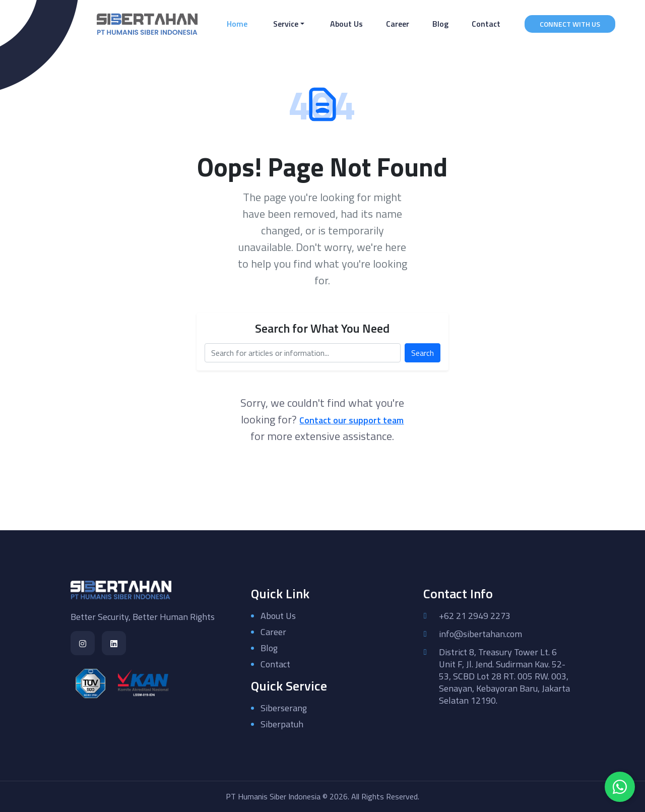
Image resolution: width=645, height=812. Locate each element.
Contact (486, 24)
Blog (440, 24)
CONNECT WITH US (570, 24)
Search (423, 353)
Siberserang (284, 708)
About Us (346, 24)
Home (239, 23)
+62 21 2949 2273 (475, 616)
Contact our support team (351, 420)
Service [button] (286, 24)
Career (398, 24)
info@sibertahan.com (480, 634)
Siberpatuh (282, 724)
